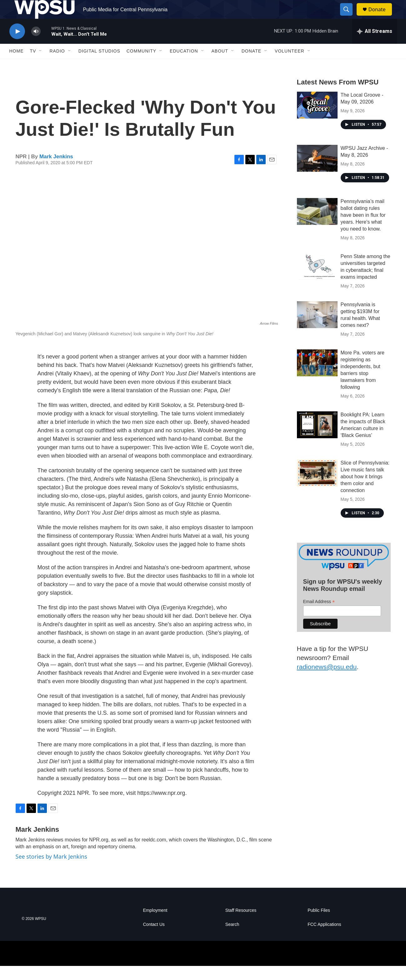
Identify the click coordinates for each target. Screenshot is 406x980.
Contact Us (154, 939)
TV (33, 65)
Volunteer (290, 65)
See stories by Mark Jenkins (51, 871)
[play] (17, 46)
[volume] (36, 46)
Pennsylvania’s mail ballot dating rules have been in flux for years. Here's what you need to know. (363, 229)
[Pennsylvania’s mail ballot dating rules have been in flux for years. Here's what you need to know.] (317, 226)
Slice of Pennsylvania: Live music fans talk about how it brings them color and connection (365, 491)
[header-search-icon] (349, 17)
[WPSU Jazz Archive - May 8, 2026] (317, 172)
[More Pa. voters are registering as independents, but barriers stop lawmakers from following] (317, 377)
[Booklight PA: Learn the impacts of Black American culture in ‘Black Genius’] (317, 439)
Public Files (319, 924)
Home (17, 65)
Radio (57, 65)
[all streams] (375, 45)
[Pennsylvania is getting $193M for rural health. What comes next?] (317, 329)
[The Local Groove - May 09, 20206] (317, 119)
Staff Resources (241, 924)
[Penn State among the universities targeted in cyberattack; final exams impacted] (317, 281)
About (220, 65)
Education (184, 65)
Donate (381, 16)
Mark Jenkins (56, 171)
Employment (155, 924)
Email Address (319, 616)
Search (232, 939)
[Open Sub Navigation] (41, 65)
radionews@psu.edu (327, 681)
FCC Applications (324, 939)
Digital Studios (99, 65)
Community (141, 65)
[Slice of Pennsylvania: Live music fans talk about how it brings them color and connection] (317, 487)
